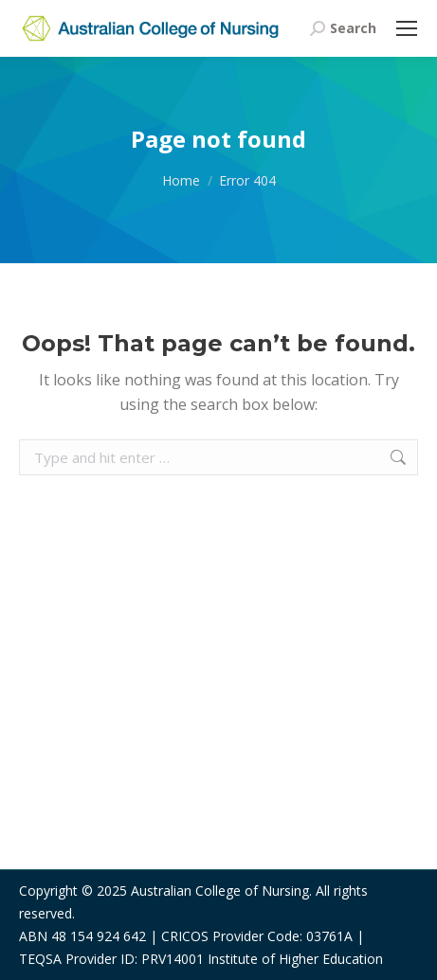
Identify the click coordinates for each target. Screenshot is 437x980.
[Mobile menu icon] (407, 28)
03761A (329, 936)
